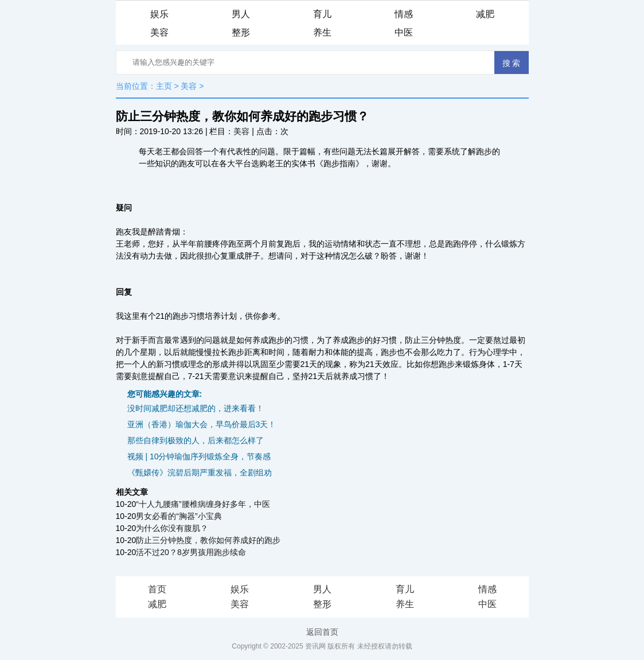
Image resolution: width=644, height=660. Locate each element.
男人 (241, 14)
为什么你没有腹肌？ (172, 528)
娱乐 (159, 14)
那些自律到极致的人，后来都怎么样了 (196, 440)
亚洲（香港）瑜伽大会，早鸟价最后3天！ (202, 424)
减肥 (485, 14)
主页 (164, 86)
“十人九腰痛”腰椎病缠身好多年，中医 (203, 504)
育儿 (322, 14)
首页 (157, 589)
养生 (322, 32)
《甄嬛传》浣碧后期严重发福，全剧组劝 (200, 472)
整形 (241, 32)
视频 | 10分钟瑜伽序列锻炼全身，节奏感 (199, 456)
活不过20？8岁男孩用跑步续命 (191, 552)
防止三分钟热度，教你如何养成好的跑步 (208, 540)
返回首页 (322, 632)
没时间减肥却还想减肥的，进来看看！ (196, 408)
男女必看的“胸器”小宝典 (179, 516)
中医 (404, 32)
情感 (404, 14)
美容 (159, 32)
